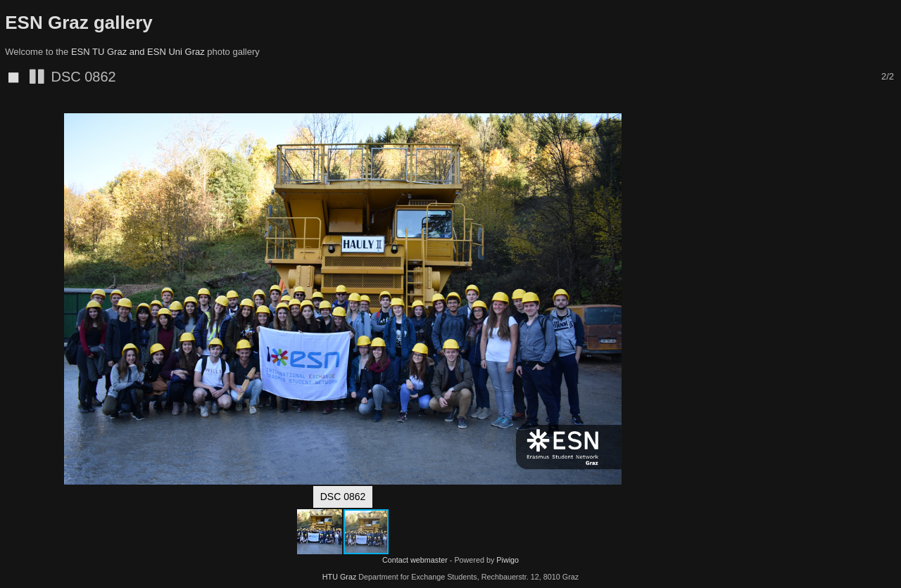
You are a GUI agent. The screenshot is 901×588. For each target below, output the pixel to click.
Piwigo (508, 560)
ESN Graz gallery (79, 23)
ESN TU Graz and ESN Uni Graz (138, 52)
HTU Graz (340, 577)
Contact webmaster (415, 560)
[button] (673, 127)
